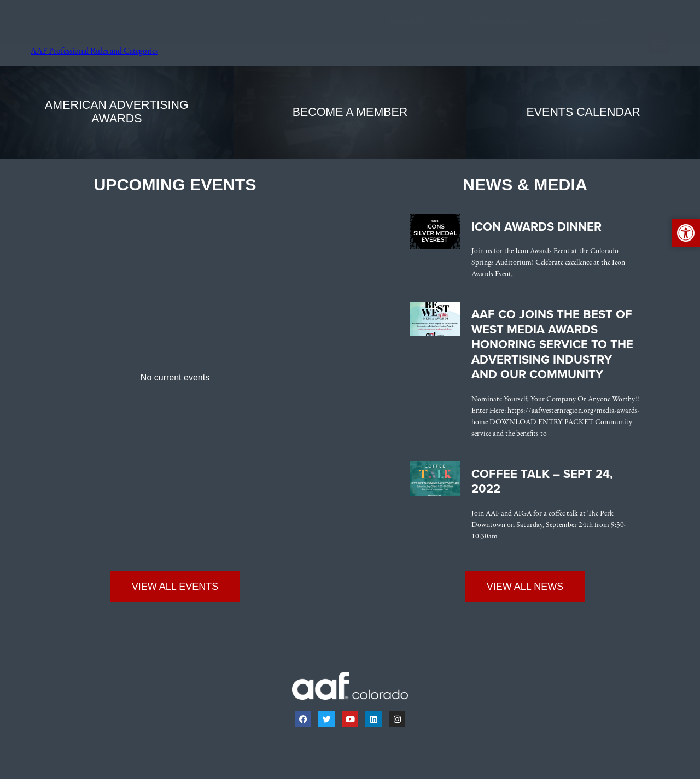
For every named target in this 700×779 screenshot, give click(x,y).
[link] (54, 47)
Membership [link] (507, 22)
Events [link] (593, 22)
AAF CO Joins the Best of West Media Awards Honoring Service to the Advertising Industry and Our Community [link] (552, 344)
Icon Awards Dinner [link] (536, 227)
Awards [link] (413, 22)
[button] (659, 44)
